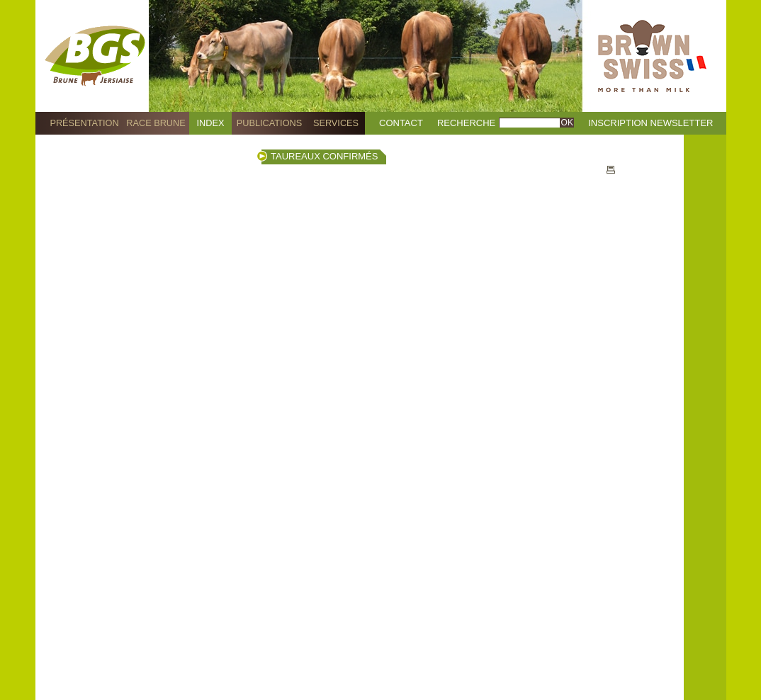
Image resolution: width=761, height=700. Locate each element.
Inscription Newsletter (650, 123)
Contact (401, 123)
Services (336, 123)
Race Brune (156, 123)
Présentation (84, 123)
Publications (269, 123)
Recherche (466, 123)
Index (211, 123)
